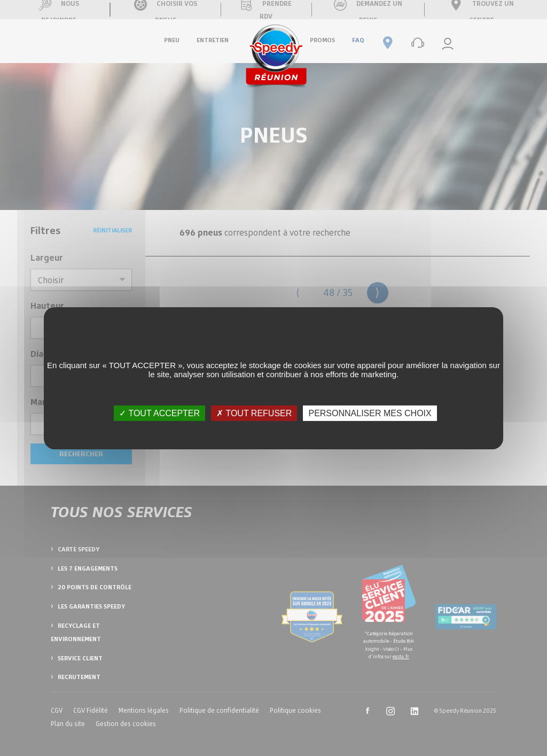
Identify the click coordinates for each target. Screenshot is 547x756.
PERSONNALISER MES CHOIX (370, 413)
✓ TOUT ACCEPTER (159, 413)
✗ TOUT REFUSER (254, 413)
